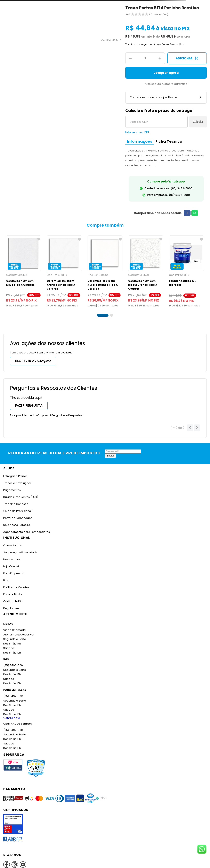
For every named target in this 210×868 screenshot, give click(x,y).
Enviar (110, 452)
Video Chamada (14, 626)
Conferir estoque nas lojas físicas (166, 97)
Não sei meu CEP (137, 132)
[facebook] (186, 213)
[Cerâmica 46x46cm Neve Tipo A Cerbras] (24, 269)
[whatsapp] (193, 213)
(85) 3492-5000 (14, 726)
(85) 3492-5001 (13, 661)
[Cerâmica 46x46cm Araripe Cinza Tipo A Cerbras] (64, 269)
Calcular (198, 122)
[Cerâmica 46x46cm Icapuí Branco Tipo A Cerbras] (146, 269)
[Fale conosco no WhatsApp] (202, 850)
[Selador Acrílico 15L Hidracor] (186, 269)
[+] (160, 58)
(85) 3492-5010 (13, 692)
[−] (130, 58)
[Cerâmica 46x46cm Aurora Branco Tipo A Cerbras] (105, 269)
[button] (103, 312)
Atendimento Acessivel (18, 631)
